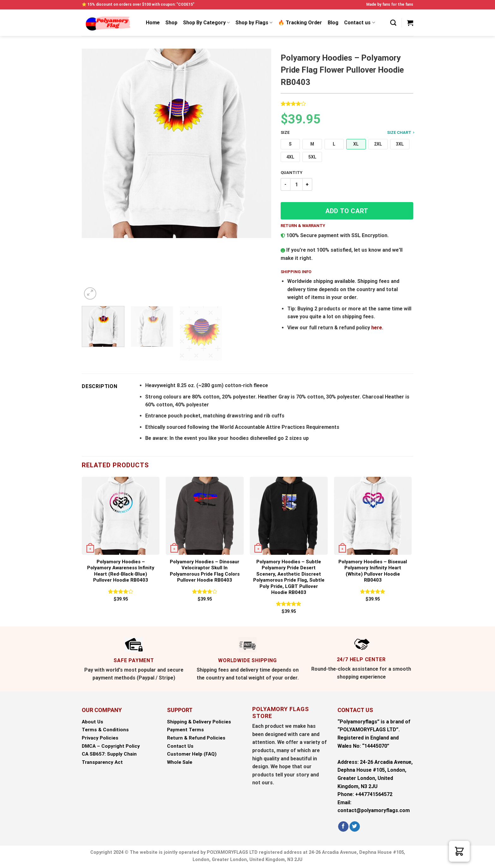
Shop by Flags (254, 23)
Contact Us (180, 746)
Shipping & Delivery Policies (199, 722)
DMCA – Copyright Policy (111, 746)
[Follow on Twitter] (355, 827)
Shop (171, 23)
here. (377, 328)
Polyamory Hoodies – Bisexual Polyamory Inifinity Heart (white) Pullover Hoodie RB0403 (373, 571)
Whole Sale (180, 762)
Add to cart (347, 211)
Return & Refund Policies (196, 738)
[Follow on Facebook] (343, 827)
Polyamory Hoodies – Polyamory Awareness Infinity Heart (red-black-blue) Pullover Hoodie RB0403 (121, 571)
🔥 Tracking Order (300, 23)
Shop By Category (206, 23)
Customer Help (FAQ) (192, 754)
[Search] (393, 23)
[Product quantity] (296, 184)
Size (347, 133)
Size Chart (401, 132)
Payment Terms (185, 730)
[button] (290, 144)
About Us (92, 722)
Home (153, 23)
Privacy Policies (100, 738)
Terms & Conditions (105, 730)
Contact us (359, 23)
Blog (333, 23)
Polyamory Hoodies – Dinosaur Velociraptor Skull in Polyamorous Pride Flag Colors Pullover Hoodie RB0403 (205, 571)
